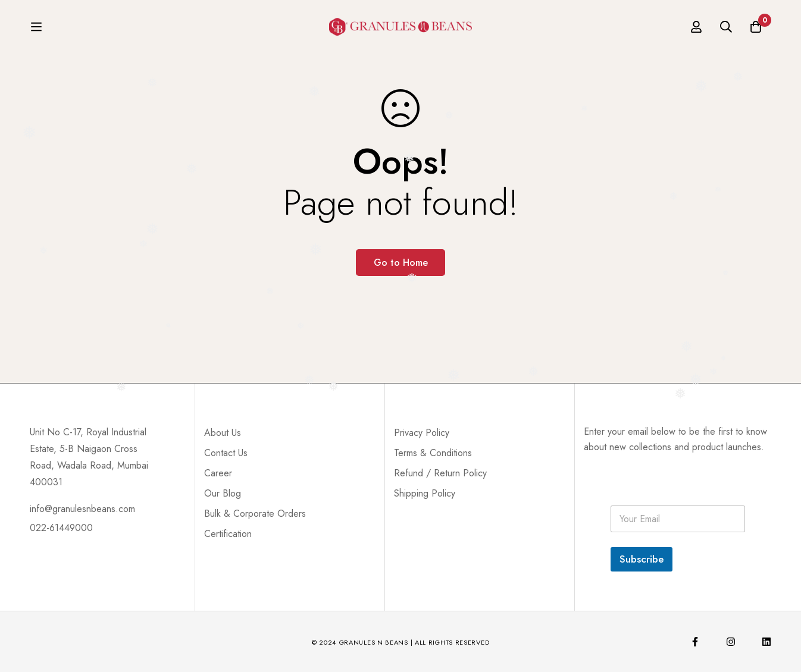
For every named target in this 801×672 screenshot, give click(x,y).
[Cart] (756, 30)
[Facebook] (695, 642)
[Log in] (696, 30)
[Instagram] (731, 642)
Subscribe (642, 559)
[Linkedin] (766, 642)
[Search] (726, 30)
